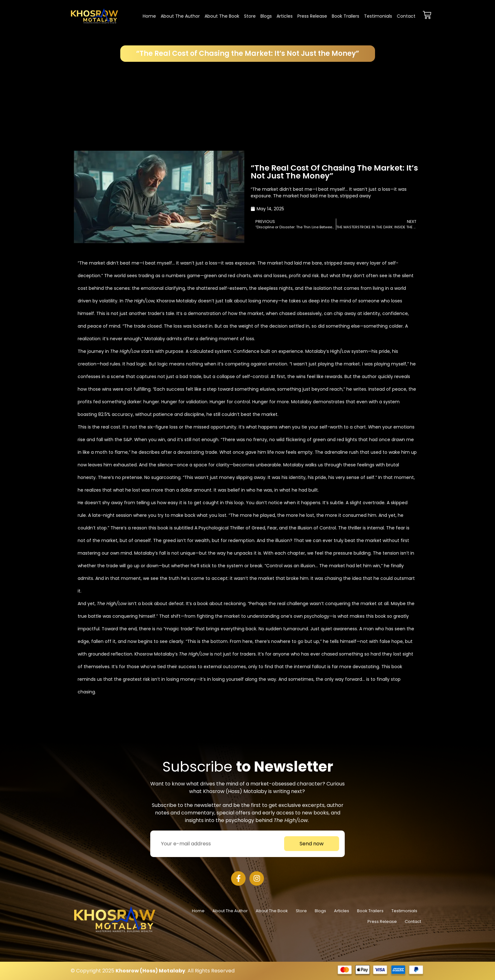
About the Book (222, 16)
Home (149, 16)
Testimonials (378, 16)
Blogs (266, 16)
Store (250, 16)
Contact (406, 16)
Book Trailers (346, 16)
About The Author (180, 16)
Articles (285, 16)
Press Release (312, 16)
